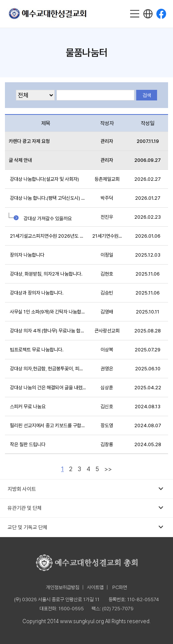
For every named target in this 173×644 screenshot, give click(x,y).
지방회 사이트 (86, 489)
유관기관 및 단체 (86, 508)
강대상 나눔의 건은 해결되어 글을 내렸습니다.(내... (48, 388)
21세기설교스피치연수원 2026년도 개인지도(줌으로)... (48, 236)
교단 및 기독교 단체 (86, 527)
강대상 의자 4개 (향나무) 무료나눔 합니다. (48, 331)
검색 (147, 95)
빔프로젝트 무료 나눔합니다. (36, 350)
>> (108, 469)
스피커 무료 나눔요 (27, 407)
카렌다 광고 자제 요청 (29, 141)
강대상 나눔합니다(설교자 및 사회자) (44, 179)
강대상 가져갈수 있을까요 (40, 217)
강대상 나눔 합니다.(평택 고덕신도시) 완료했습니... (48, 198)
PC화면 (120, 587)
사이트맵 (95, 587)
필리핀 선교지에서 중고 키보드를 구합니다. (48, 425)
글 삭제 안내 (20, 160)
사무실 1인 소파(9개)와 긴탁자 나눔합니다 (48, 312)
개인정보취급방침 (63, 587)
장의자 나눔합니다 (27, 255)
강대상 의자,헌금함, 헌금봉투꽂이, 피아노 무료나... (48, 369)
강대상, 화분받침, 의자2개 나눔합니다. (46, 274)
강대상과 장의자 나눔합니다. (36, 293)
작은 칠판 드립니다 (27, 444)
